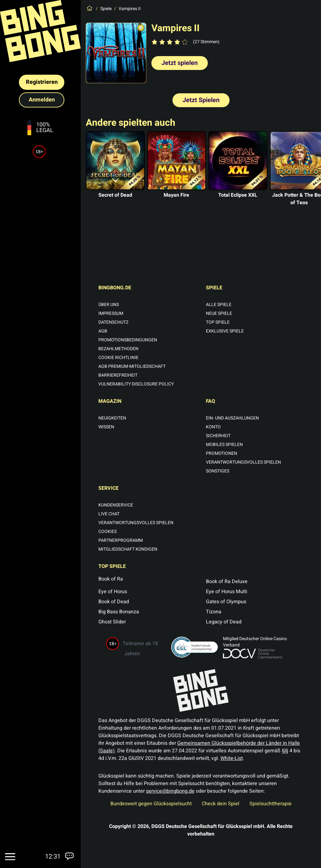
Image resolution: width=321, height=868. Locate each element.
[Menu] (10, 857)
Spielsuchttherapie (271, 804)
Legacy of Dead (224, 622)
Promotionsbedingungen (128, 340)
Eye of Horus (113, 592)
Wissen (106, 427)
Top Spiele (218, 322)
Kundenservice (116, 505)
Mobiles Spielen (224, 445)
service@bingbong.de (170, 791)
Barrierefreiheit (118, 375)
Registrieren (42, 82)
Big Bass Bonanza (119, 612)
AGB (103, 331)
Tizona (214, 612)
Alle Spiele (219, 305)
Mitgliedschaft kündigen (128, 549)
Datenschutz (113, 322)
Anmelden (42, 100)
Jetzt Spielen (201, 100)
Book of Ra (111, 579)
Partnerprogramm (121, 541)
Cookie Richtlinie (118, 358)
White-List (232, 758)
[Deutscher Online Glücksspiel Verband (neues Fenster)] (263, 654)
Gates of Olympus (226, 602)
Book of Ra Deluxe (227, 582)
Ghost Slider (112, 622)
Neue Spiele (219, 314)
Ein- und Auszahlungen (232, 418)
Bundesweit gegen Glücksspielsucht (151, 804)
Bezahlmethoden (118, 349)
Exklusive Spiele (225, 331)
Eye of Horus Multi (227, 592)
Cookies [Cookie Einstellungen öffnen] (108, 532)
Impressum (111, 314)
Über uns (109, 305)
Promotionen (222, 454)
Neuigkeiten (112, 418)
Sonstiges (218, 471)
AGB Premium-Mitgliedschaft (132, 367)
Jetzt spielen (180, 63)
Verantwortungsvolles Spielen (243, 462)
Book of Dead (114, 602)
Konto (213, 427)
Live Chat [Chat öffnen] (109, 514)
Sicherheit (218, 436)
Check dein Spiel (221, 804)
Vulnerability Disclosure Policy (136, 384)
